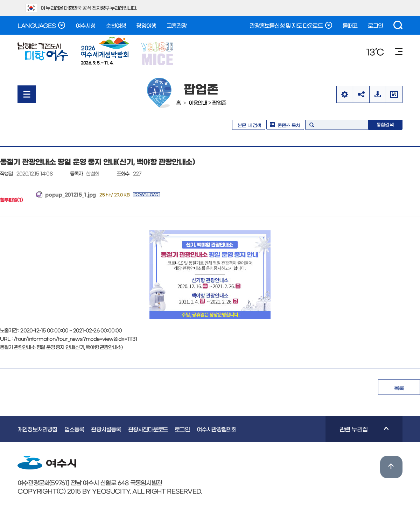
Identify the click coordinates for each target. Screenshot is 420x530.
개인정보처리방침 (37, 429)
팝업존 (219, 102)
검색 (398, 25)
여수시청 (86, 25)
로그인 (375, 25)
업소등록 (74, 429)
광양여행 (146, 25)
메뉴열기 (27, 94)
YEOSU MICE (158, 53)
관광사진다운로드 (148, 429)
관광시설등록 (106, 429)
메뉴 (399, 52)
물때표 (350, 25)
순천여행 (116, 25)
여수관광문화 (43, 52)
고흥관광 (177, 25)
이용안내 (198, 102)
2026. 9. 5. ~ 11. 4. (105, 51)
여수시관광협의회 (217, 429)
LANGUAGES (41, 25)
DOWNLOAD (146, 194)
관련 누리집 (357, 434)
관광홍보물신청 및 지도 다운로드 (291, 25)
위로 (391, 467)
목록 (399, 388)
